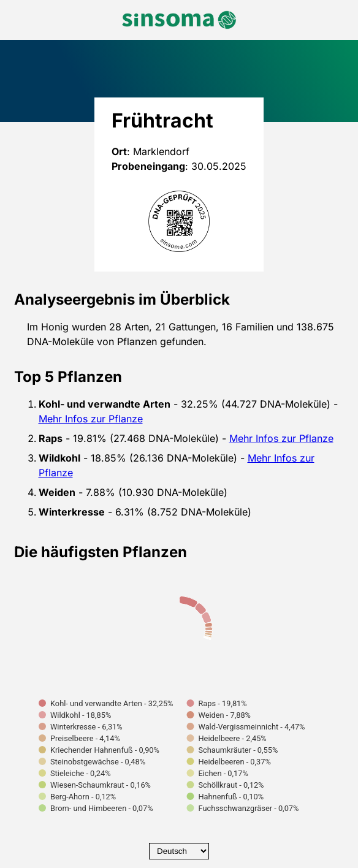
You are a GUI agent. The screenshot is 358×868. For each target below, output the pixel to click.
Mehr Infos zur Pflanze (91, 419)
